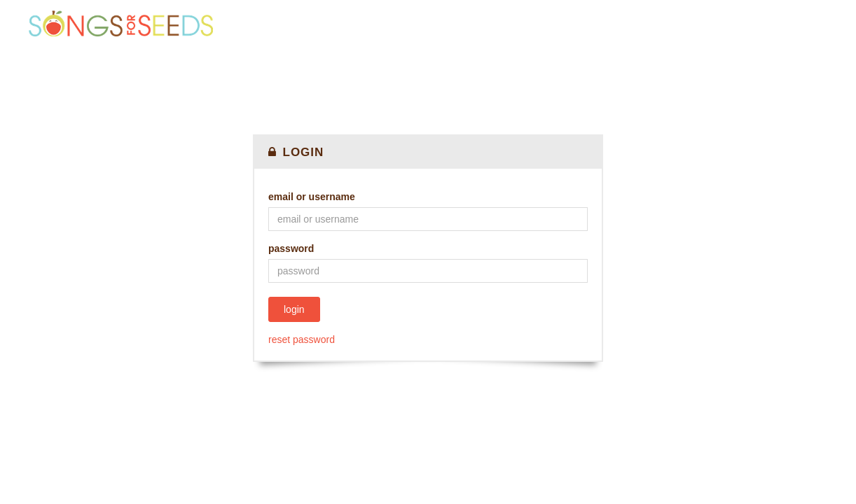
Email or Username (312, 197)
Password (291, 248)
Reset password (302, 339)
